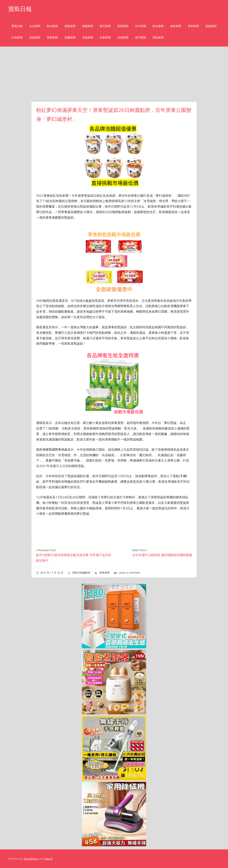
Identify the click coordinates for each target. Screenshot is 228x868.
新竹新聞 (105, 26)
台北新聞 (35, 26)
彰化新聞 (158, 26)
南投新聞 (176, 26)
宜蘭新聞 (70, 37)
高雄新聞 (35, 37)
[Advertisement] (114, 74)
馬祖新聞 (158, 37)
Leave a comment (129, 573)
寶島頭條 (17, 26)
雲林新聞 (193, 26)
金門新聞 (140, 37)
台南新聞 (17, 37)
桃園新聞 (88, 26)
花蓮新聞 (88, 37)
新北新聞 (52, 26)
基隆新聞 (70, 26)
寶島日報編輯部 (81, 573)
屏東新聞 (52, 37)
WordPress (31, 859)
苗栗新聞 (123, 26)
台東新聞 (105, 37)
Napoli (48, 859)
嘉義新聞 (211, 26)
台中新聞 (140, 26)
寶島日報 (20, 9)
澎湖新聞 (123, 37)
